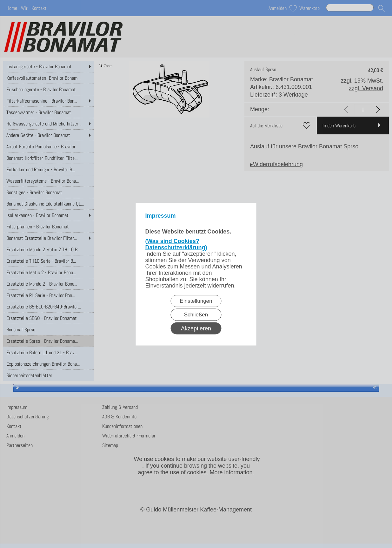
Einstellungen (196, 301)
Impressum (161, 215)
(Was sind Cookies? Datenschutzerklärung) (176, 244)
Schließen (196, 314)
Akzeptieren (196, 328)
